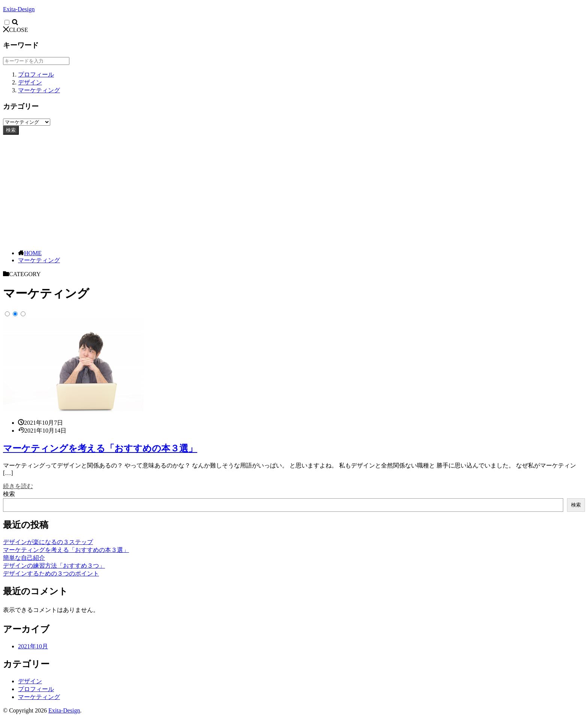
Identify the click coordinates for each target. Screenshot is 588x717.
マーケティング (39, 90)
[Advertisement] (294, 191)
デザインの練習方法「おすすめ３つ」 (54, 566)
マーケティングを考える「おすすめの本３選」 (100, 448)
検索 (11, 130)
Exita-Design (19, 9)
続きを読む (18, 486)
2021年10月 (33, 646)
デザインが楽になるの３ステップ (48, 542)
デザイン (30, 82)
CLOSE (16, 30)
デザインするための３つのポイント (51, 573)
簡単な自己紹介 (24, 558)
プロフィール (36, 74)
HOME (33, 253)
